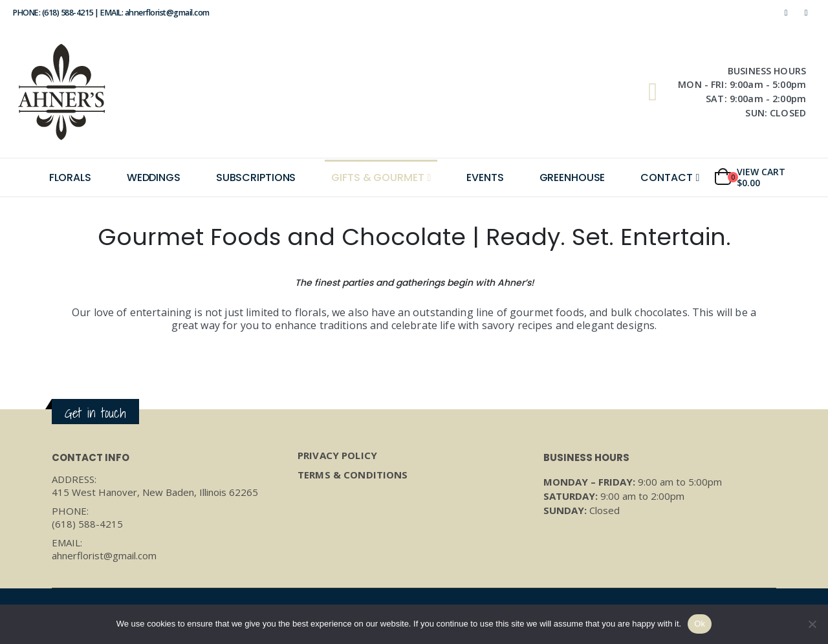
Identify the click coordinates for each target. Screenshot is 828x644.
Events (485, 177)
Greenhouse (572, 177)
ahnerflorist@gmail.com (104, 555)
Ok (700, 624)
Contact (666, 177)
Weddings (154, 177)
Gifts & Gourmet (377, 177)
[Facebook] (786, 13)
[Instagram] (806, 13)
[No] (812, 624)
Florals (70, 177)
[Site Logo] (61, 92)
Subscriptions (256, 177)
